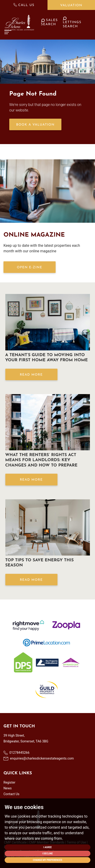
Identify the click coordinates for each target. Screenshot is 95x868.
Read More (31, 375)
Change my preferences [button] (48, 860)
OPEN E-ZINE (30, 267)
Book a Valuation (35, 125)
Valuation (71, 5)
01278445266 (16, 753)
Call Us (24, 5)
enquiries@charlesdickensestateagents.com (39, 758)
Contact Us (11, 794)
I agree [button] (48, 847)
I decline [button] (47, 854)
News (8, 788)
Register (9, 782)
